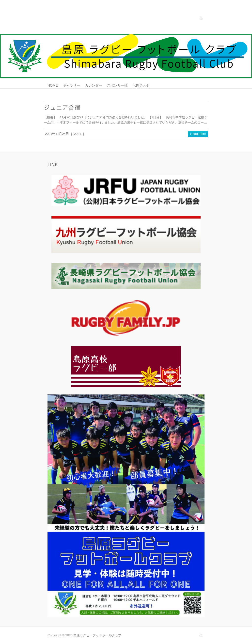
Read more (198, 134)
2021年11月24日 (57, 134)
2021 (77, 134)
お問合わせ (141, 85)
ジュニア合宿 (62, 107)
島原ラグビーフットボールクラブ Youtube (201, 18)
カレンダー (94, 85)
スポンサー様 (117, 85)
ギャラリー (71, 85)
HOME (53, 85)
